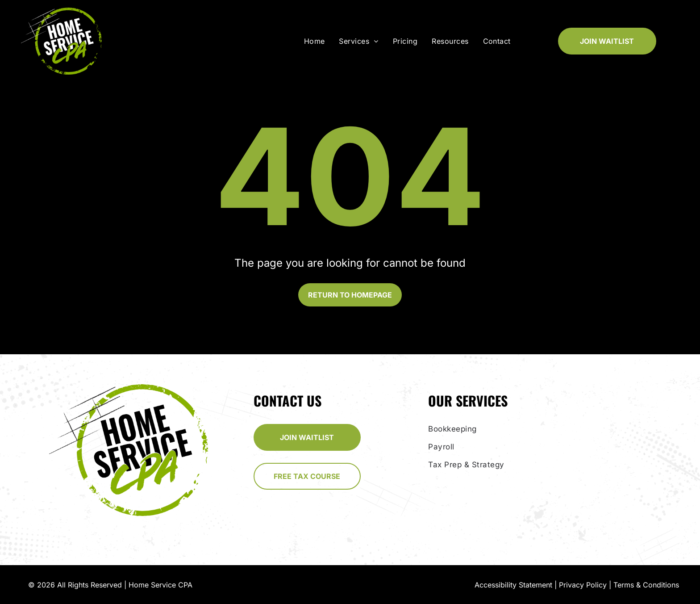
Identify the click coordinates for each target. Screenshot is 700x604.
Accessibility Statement (513, 585)
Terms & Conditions (646, 585)
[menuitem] (316, 41)
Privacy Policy (583, 585)
